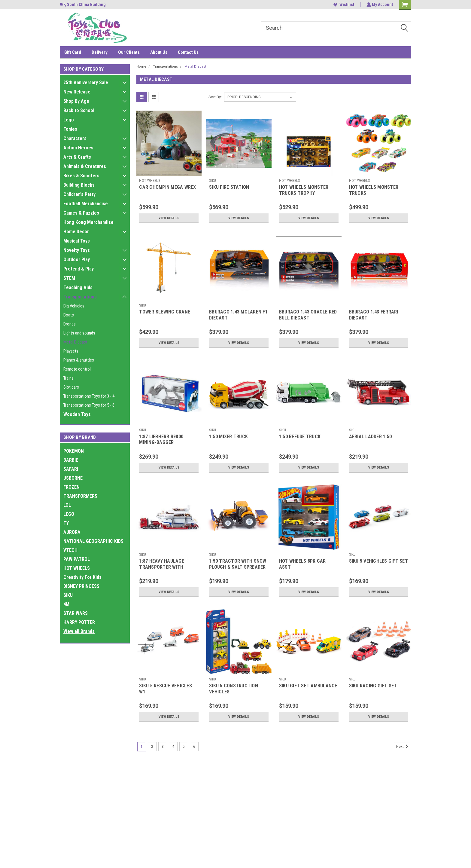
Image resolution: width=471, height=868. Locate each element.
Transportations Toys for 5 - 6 (89, 405)
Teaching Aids (78, 287)
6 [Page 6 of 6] (194, 747)
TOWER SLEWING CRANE (165, 312)
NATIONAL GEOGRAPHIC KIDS (93, 541)
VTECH (70, 550)
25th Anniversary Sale (86, 83)
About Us (159, 52)
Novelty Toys (77, 250)
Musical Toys (77, 241)
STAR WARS (76, 613)
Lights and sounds (79, 333)
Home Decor (76, 232)
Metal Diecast (75, 342)
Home (141, 67)
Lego (69, 120)
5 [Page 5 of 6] (184, 747)
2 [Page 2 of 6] (152, 747)
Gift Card (73, 52)
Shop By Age (76, 101)
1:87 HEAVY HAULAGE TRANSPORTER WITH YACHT (162, 567)
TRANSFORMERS (80, 496)
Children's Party (79, 194)
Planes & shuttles (79, 360)
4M (66, 604)
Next (403, 747)
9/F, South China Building (83, 5)
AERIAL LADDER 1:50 (371, 437)
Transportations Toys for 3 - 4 (89, 396)
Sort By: (215, 97)
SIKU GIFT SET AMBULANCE (308, 686)
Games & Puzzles (81, 213)
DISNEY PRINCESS (81, 586)
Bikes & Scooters (81, 176)
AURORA (72, 532)
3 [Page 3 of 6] (163, 747)
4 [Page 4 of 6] (173, 747)
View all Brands (79, 631)
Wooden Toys (77, 414)
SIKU (68, 595)
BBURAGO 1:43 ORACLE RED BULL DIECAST (308, 315)
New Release (77, 92)
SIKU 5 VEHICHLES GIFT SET (378, 561)
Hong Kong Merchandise (88, 222)
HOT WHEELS (77, 568)
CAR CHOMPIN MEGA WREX (167, 187)
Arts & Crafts (77, 157)
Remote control (77, 369)
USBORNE (73, 478)
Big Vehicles (74, 306)
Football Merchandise (86, 204)
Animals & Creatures (85, 166)
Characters (75, 138)
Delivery (100, 52)
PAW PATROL (77, 559)
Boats (69, 315)
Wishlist (343, 5)
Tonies (70, 129)
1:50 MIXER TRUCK (228, 437)
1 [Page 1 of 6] (142, 747)
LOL (67, 505)
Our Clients (129, 52)
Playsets (71, 351)
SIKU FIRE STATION (229, 187)
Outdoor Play (77, 260)
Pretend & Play (79, 269)
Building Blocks (79, 185)
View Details (169, 218)
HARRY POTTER (79, 622)
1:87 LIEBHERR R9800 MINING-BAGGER (161, 440)
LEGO (69, 514)
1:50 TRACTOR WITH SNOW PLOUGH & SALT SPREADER (238, 564)
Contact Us (188, 52)
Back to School (79, 110)
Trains (68, 378)
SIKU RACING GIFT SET (373, 686)
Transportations (80, 297)
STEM (69, 278)
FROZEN (71, 487)
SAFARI (71, 469)
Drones (70, 324)
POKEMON (74, 451)
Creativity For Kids (82, 577)
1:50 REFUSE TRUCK (300, 437)
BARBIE (71, 460)
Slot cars (71, 387)
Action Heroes (78, 148)
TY (66, 523)
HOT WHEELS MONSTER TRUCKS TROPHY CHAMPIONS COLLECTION (306, 193)
